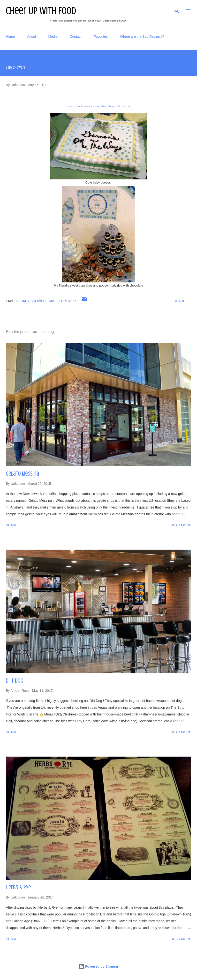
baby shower (33, 301)
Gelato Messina (22, 474)
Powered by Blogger (98, 966)
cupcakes (68, 301)
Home (10, 37)
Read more (181, 525)
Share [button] (180, 301)
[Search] (177, 9)
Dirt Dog (15, 681)
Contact (76, 37)
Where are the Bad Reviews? (142, 37)
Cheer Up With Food (41, 11)
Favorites (101, 37)
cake (52, 301)
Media (53, 37)
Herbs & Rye (18, 888)
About (32, 37)
